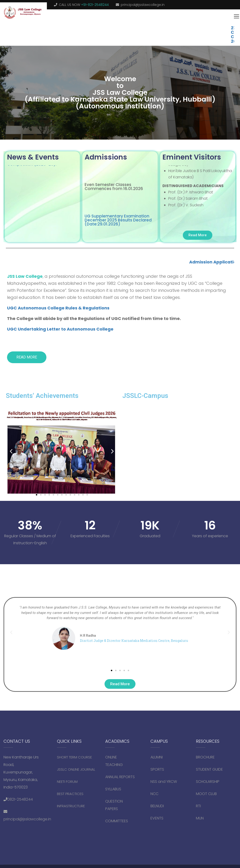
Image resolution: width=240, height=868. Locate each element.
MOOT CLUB (206, 794)
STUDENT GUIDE (209, 769)
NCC (154, 794)
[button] (11, 451)
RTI (198, 806)
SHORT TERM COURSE (74, 757)
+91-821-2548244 (95, 5)
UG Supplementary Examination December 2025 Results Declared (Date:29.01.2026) (118, 218)
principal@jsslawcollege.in (143, 5)
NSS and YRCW (164, 781)
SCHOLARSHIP (208, 781)
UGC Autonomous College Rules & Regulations (58, 308)
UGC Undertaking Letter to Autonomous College (60, 329)
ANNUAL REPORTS (120, 777)
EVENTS (157, 818)
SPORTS (157, 769)
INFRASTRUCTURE (71, 806)
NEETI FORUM (67, 781)
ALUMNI (157, 757)
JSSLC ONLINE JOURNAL (76, 769)
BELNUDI (157, 806)
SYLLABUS (113, 789)
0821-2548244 (20, 799)
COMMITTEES (117, 821)
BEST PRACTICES (70, 794)
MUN (200, 818)
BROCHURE (205, 757)
